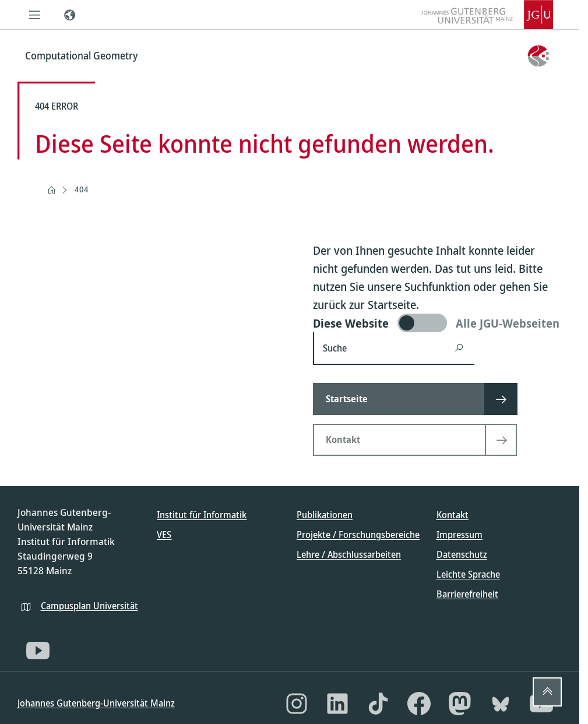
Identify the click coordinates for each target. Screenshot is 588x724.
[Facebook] (419, 704)
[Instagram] (297, 704)
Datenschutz (462, 554)
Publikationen (325, 515)
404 (82, 189)
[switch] (437, 323)
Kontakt (453, 515)
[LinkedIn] (337, 704)
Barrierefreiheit (467, 594)
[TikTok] (378, 704)
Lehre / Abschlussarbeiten (349, 554)
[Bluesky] (501, 704)
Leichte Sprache (468, 574)
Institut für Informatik (202, 515)
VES (164, 535)
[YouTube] (38, 651)
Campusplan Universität (89, 606)
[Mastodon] (460, 704)
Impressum (460, 535)
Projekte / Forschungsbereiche (358, 535)
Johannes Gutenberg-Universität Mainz (96, 703)
